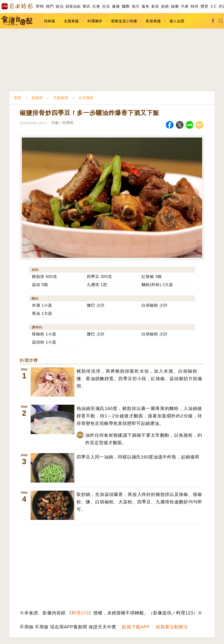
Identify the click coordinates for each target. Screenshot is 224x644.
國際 (126, 6)
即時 (40, 6)
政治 (60, 6)
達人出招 (177, 21)
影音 (155, 6)
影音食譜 (153, 21)
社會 (96, 6)
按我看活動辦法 (172, 627)
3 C (213, 6)
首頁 (17, 98)
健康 (116, 6)
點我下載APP (136, 627)
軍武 (86, 6)
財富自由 (73, 6)
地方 (136, 6)
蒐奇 (145, 6)
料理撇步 (95, 21)
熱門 (50, 6)
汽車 (185, 6)
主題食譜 (71, 21)
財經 (165, 6)
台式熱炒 (86, 98)
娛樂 (175, 6)
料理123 (80, 613)
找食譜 (50, 21)
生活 (106, 6)
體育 (204, 6)
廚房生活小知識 (124, 21)
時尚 (195, 6)
